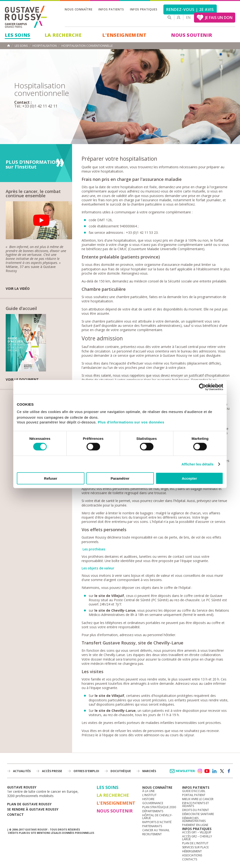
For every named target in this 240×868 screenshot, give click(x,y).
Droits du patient (196, 810)
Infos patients (111, 9)
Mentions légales (49, 833)
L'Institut (149, 795)
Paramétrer (120, 478)
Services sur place (195, 847)
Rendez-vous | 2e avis (190, 9)
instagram (200, 771)
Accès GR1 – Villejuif (197, 832)
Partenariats (152, 826)
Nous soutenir (192, 35)
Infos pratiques (144, 9)
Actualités (22, 771)
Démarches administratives (194, 819)
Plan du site (28, 833)
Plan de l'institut (195, 843)
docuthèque (121, 771)
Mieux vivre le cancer (198, 799)
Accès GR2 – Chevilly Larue (197, 838)
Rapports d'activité (157, 822)
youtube (207, 771)
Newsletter (183, 773)
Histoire (148, 799)
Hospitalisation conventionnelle (87, 46)
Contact (15, 814)
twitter (222, 771)
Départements (153, 811)
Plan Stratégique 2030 (159, 807)
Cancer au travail (156, 830)
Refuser (51, 478)
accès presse (52, 771)
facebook (229, 771)
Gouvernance (153, 803)
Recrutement (152, 834)
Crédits (13, 833)
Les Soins (18, 35)
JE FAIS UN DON (219, 18)
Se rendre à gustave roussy (33, 809)
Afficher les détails (197, 464)
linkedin (214, 771)
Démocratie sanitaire (198, 814)
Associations (192, 855)
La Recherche (63, 35)
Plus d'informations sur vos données (131, 422)
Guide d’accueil (194, 791)
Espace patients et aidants (196, 805)
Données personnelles (78, 833)
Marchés (149, 771)
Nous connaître (79, 9)
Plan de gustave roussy (29, 804)
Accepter (189, 478)
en (188, 17)
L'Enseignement (124, 35)
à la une (148, 791)
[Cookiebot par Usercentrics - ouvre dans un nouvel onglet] (202, 387)
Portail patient (194, 795)
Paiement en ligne (195, 825)
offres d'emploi (86, 771)
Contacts (190, 859)
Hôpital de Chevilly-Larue (157, 817)
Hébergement (192, 851)
